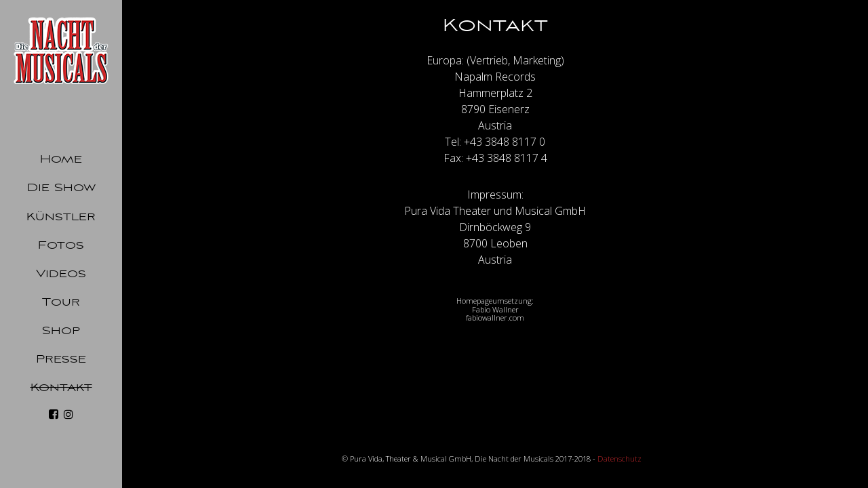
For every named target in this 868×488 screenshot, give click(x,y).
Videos (61, 274)
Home (61, 159)
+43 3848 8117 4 (507, 158)
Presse (61, 359)
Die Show (61, 188)
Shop (61, 331)
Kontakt (61, 388)
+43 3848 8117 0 (505, 142)
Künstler (61, 217)
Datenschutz (619, 459)
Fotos (61, 245)
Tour (61, 302)
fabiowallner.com (495, 318)
